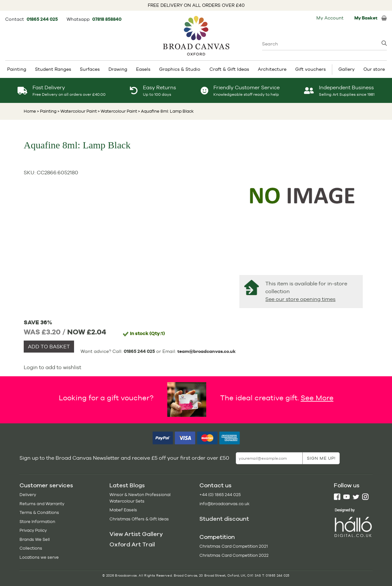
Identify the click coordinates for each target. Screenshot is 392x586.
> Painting (47, 111)
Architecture (272, 69)
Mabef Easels (123, 510)
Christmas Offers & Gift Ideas (139, 519)
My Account (330, 18)
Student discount (224, 519)
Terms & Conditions (39, 512)
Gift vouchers (310, 69)
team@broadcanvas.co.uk (207, 351)
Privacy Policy (33, 530)
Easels (143, 69)
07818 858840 (107, 19)
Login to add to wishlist (52, 367)
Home (30, 111)
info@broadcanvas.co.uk (224, 504)
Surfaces (90, 69)
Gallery (347, 69)
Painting (17, 69)
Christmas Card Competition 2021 (234, 546)
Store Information (37, 522)
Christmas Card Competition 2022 (234, 555)
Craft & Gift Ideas (229, 69)
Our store (374, 69)
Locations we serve (39, 557)
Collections (31, 548)
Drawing (118, 69)
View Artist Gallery (136, 534)
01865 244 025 (43, 19)
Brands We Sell (35, 539)
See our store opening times (300, 299)
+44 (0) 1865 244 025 (220, 495)
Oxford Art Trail (132, 544)
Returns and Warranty (42, 504)
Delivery (28, 495)
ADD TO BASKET (49, 347)
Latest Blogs (127, 485)
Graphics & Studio (180, 69)
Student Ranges (53, 69)
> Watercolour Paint (77, 111)
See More (317, 398)
